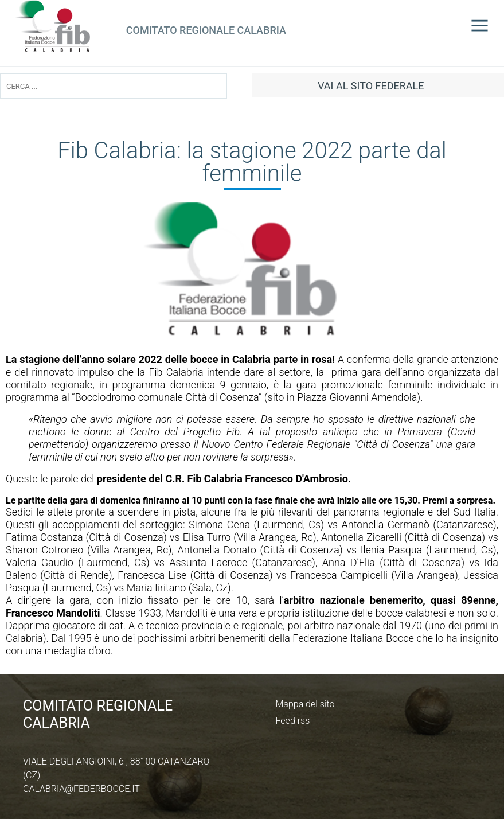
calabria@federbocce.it (81, 789)
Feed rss (293, 721)
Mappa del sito (305, 704)
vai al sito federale (371, 86)
